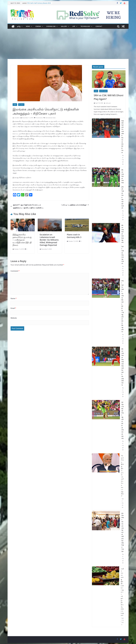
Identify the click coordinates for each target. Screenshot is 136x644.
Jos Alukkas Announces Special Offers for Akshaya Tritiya (123, 532)
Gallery (64, 26)
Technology (85, 26)
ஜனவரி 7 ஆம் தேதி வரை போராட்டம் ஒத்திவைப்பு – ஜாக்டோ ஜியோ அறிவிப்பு (27, 206)
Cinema (38, 26)
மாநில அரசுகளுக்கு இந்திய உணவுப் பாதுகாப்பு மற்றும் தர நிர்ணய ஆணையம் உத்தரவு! (122, 592)
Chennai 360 (51, 26)
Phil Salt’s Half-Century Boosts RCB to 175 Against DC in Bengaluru (39, 4)
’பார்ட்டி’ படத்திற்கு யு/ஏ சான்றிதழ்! (75, 205)
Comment (15, 271)
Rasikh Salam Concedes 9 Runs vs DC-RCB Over (123, 137)
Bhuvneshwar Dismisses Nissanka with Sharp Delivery (123, 367)
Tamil (15, 105)
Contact (99, 26)
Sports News (103, 91)
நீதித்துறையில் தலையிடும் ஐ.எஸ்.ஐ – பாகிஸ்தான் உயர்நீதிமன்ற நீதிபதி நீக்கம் (22, 240)
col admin (17, 118)
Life (74, 26)
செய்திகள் (21, 105)
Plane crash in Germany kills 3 (74, 236)
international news (50, 118)
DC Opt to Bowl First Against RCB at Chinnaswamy (123, 420)
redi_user (108, 103)
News (28, 26)
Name (14, 298)
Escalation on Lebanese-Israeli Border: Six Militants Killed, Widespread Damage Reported (49, 240)
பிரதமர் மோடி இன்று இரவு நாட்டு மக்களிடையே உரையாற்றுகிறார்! (122, 476)
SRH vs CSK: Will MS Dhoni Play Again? (109, 97)
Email (13, 308)
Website (14, 318)
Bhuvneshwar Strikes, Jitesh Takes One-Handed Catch (123, 189)
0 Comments (38, 118)
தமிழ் (19, 26)
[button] (22, 26)
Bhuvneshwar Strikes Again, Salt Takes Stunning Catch (123, 244)
